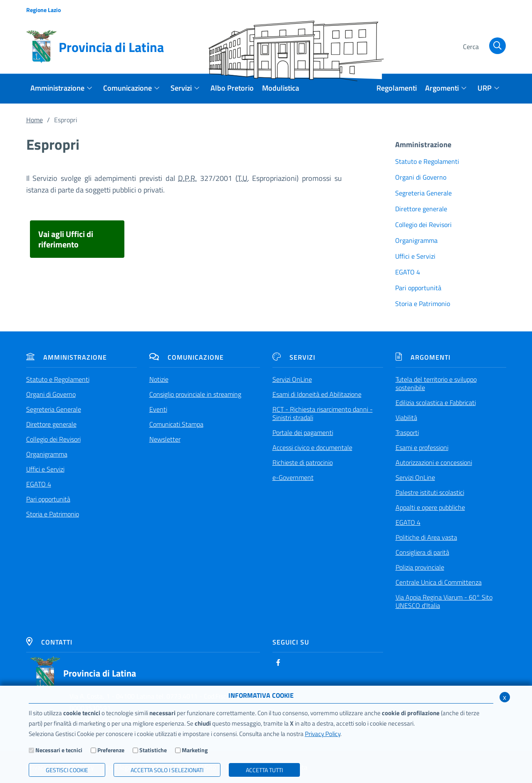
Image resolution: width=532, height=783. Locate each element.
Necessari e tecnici (59, 750)
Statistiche (153, 750)
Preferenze (111, 750)
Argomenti (423, 357)
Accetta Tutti (264, 770)
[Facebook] (278, 662)
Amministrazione (67, 357)
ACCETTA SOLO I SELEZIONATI (167, 770)
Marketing (195, 750)
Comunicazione (187, 357)
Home (35, 120)
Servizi (294, 357)
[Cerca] (483, 47)
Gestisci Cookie (67, 770)
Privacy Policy (323, 734)
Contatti (49, 642)
